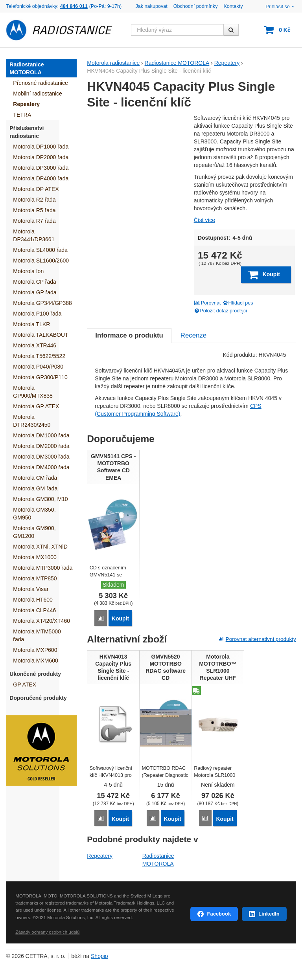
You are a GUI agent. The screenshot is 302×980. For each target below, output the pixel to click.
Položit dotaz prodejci (220, 311)
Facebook (219, 913)
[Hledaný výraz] (177, 30)
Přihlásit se (281, 7)
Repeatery (100, 855)
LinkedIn (269, 913)
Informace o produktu (129, 335)
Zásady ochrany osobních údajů (47, 931)
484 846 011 (74, 6)
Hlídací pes (238, 303)
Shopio (99, 956)
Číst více (204, 220)
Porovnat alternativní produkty (257, 639)
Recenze (193, 335)
